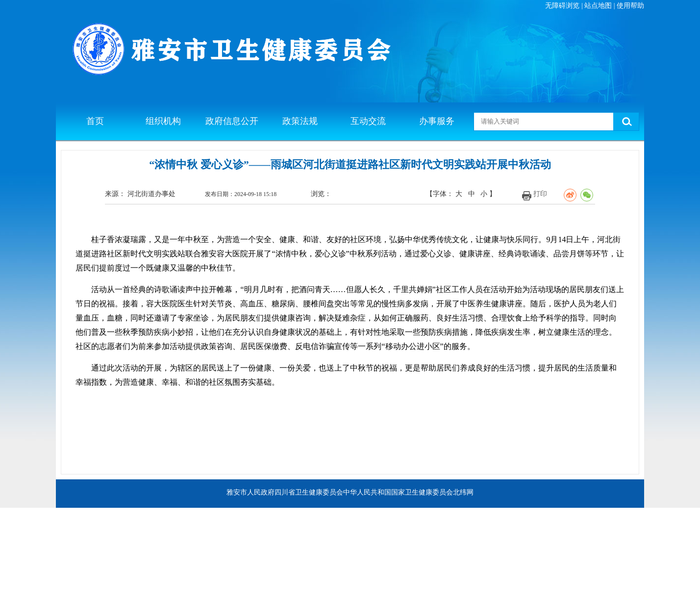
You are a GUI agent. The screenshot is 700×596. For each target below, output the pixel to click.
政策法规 (300, 121)
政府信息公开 (232, 121)
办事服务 (437, 121)
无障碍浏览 (562, 6)
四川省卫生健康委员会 (309, 492)
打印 (540, 194)
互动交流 (368, 121)
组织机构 (163, 121)
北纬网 (463, 492)
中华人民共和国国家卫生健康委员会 (398, 492)
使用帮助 (630, 6)
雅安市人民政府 (250, 492)
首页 (95, 121)
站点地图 (598, 6)
